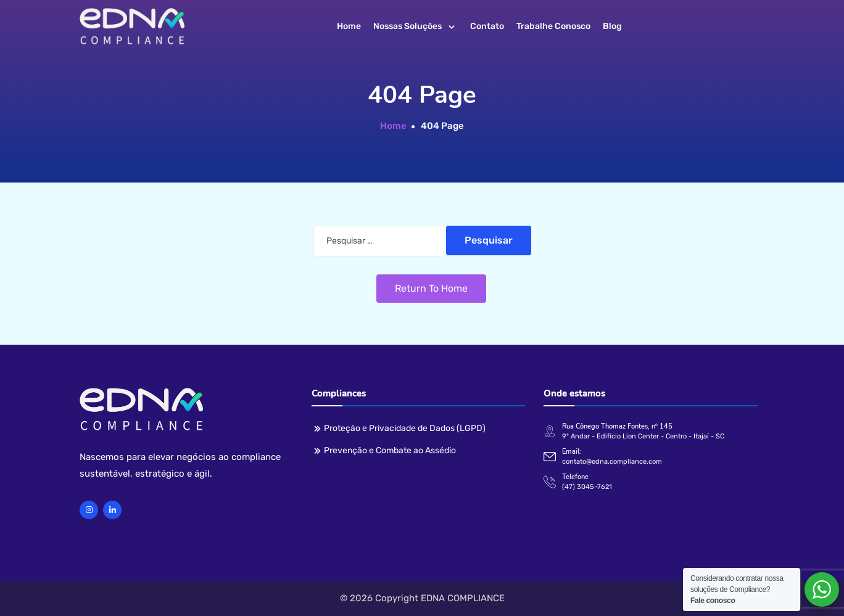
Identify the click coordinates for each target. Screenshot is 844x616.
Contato (487, 26)
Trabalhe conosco (553, 26)
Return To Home (431, 288)
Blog (612, 26)
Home (349, 26)
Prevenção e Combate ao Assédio (390, 450)
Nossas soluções (408, 26)
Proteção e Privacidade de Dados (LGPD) (405, 428)
